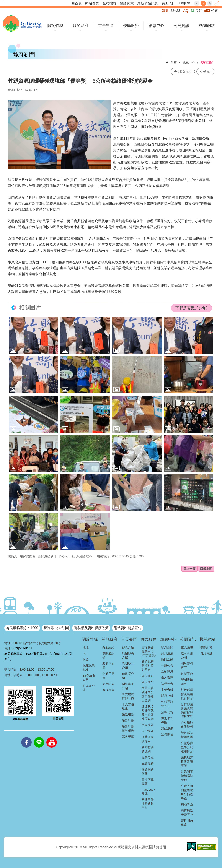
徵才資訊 (167, 678)
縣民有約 (148, 682)
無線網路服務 (148, 771)
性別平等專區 (167, 720)
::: (4, 2)
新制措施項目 (187, 682)
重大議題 (187, 647)
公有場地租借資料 (187, 725)
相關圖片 (30, 307)
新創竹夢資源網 (148, 749)
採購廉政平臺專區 (187, 812)
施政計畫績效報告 (128, 729)
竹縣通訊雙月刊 (167, 704)
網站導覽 (92, 3)
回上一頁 (189, 569)
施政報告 (128, 714)
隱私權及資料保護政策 (91, 628)
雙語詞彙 (127, 3)
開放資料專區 (187, 666)
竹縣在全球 (89, 688)
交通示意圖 (108, 676)
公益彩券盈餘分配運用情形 (187, 747)
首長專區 (106, 26)
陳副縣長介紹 (128, 655)
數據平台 (187, 674)
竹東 (215, 11)
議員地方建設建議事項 (187, 761)
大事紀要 (108, 684)
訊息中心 (156, 26)
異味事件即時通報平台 (148, 803)
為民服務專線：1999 (22, 628)
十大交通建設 (128, 706)
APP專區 (148, 731)
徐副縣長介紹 (128, 666)
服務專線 (148, 757)
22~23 (175, 11)
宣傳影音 (167, 734)
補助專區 (187, 804)
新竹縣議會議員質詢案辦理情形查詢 (187, 710)
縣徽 (86, 659)
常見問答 (148, 725)
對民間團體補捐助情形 (187, 776)
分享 (217, 3)
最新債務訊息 (148, 3)
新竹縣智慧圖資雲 (187, 735)
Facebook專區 (148, 791)
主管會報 (167, 690)
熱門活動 (167, 659)
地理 (86, 647)
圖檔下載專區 (148, 782)
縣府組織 (108, 647)
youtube (52, 737)
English (184, 3)
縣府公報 (167, 696)
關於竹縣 (55, 26)
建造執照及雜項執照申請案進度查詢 (148, 713)
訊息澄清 (167, 653)
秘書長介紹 (128, 676)
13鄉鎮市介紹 (89, 678)
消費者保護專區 (148, 739)
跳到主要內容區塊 (2, 2)
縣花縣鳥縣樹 (89, 668)
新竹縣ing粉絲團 (56, 628)
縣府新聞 (207, 63)
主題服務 (148, 763)
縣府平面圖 (108, 666)
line (39, 737)
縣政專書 (108, 690)
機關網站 (207, 26)
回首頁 (77, 3)
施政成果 (167, 728)
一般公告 (167, 665)
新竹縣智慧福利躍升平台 (148, 666)
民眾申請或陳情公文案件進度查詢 (148, 694)
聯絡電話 (206, 653)
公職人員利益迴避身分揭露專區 (187, 792)
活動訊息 (167, 672)
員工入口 (168, 3)
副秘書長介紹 (128, 686)
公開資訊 (181, 26)
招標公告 (167, 712)
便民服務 (131, 26)
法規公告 (167, 684)
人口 (86, 653)
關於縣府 (80, 26)
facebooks (26, 737)
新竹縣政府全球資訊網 (22, 24)
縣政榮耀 (128, 737)
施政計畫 (128, 720)
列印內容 (184, 72)
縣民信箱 (148, 676)
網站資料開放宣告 (128, 628)
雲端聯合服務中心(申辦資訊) (149, 651)
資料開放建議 (187, 823)
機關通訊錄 (108, 655)
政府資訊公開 (187, 655)
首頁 (174, 63)
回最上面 (206, 569)
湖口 (207, 11)
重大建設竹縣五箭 (128, 696)
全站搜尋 (109, 3)
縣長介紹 (128, 647)
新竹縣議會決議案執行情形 (187, 694)
